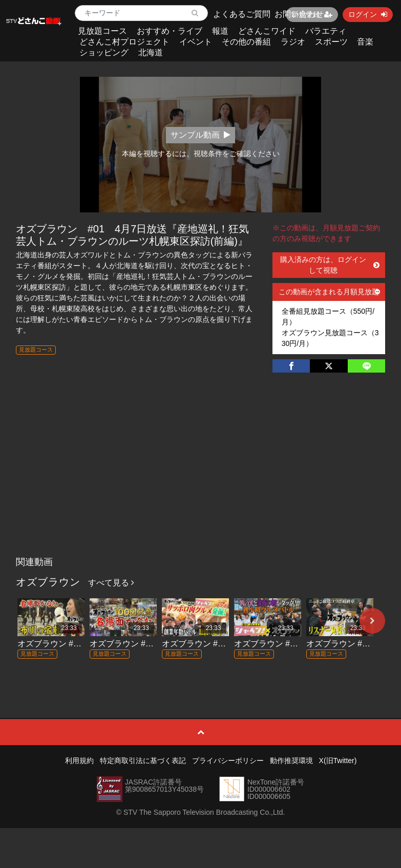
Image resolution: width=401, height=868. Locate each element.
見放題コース (102, 31)
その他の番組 (246, 42)
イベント (196, 42)
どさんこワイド (267, 31)
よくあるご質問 (242, 14)
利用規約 (79, 761)
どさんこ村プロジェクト (124, 42)
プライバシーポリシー (228, 761)
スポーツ (331, 42)
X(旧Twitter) (338, 761)
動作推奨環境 (291, 761)
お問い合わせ (299, 14)
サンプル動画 (200, 135)
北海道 (151, 52)
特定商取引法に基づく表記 (143, 761)
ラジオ (293, 42)
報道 (220, 31)
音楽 (365, 42)
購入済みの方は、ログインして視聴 (330, 265)
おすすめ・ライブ (170, 31)
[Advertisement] (200, 475)
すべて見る (111, 583)
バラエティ (326, 31)
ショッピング (104, 52)
